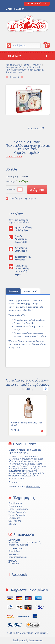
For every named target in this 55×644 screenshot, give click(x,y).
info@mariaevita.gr (18, 557)
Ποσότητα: (12, 189)
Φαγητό (37, 65)
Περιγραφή (13, 291)
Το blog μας (14, 563)
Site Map (13, 524)
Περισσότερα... (16, 482)
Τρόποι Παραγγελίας (18, 509)
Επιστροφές (14, 518)
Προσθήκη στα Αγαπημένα (21, 198)
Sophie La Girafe (14, 157)
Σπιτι (26, 65)
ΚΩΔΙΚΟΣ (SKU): (12, 177)
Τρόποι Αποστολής (18, 515)
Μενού (28, 56)
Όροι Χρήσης (15, 521)
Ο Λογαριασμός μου (37, 3)
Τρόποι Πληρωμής (17, 512)
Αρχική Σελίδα (13, 65)
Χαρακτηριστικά (31, 291)
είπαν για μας (33, 486)
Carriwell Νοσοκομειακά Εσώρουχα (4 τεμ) (27, 424)
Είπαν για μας (15, 506)
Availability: (10, 181)
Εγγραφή (20, 9)
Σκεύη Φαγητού (13, 67)
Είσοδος (9, 9)
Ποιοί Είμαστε (15, 503)
